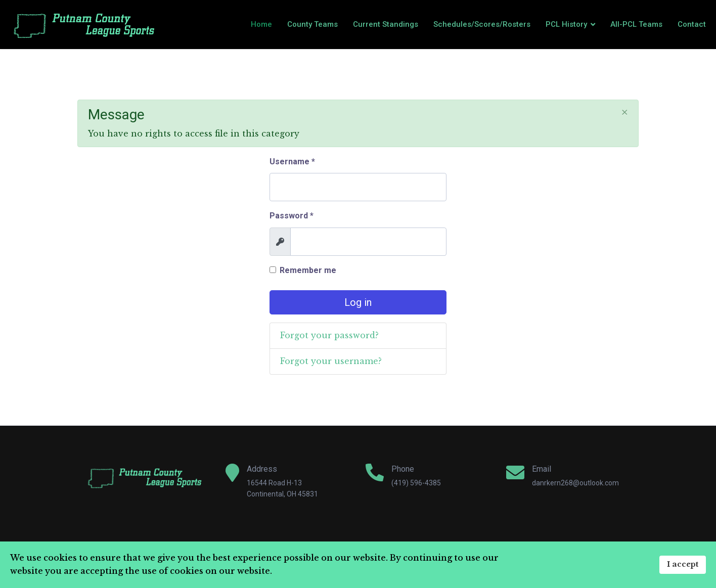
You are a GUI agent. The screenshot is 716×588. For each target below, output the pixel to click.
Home (261, 24)
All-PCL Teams (636, 24)
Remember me (308, 270)
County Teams (312, 24)
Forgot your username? (331, 361)
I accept (683, 564)
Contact (692, 24)
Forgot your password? (329, 335)
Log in (358, 302)
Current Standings (386, 24)
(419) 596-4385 (416, 483)
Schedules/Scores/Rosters (482, 24)
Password (292, 216)
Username (292, 162)
